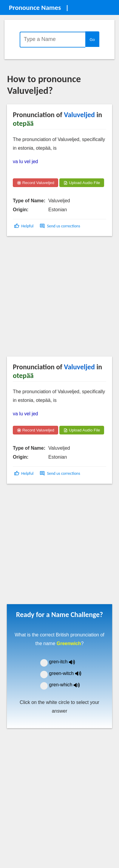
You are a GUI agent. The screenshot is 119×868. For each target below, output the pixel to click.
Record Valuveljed (35, 183)
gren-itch (67, 662)
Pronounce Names (35, 7)
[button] (24, 226)
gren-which (68, 685)
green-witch (69, 673)
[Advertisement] (56, 298)
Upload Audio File (82, 183)
